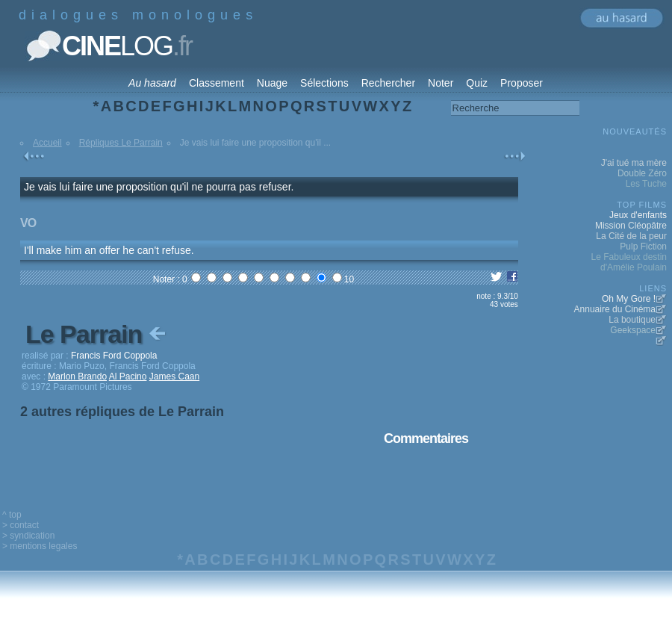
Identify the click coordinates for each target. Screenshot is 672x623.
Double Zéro (642, 173)
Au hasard (152, 83)
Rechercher (388, 83)
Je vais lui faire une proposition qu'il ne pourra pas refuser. (159, 187)
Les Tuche (646, 184)
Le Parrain (97, 334)
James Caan (174, 376)
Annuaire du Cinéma (615, 309)
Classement (217, 83)
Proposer (522, 83)
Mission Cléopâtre (631, 226)
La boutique (632, 320)
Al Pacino (128, 376)
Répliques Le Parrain (121, 143)
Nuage (272, 83)
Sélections (324, 83)
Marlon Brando (77, 376)
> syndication (28, 536)
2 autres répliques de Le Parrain (122, 412)
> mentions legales (40, 546)
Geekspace (633, 330)
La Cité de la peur (631, 236)
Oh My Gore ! (629, 299)
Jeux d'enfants (638, 215)
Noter (441, 83)
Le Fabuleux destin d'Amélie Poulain (629, 262)
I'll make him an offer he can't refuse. (109, 250)
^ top (12, 515)
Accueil (47, 143)
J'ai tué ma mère (634, 163)
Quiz (477, 83)
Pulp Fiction (643, 247)
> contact (21, 525)
